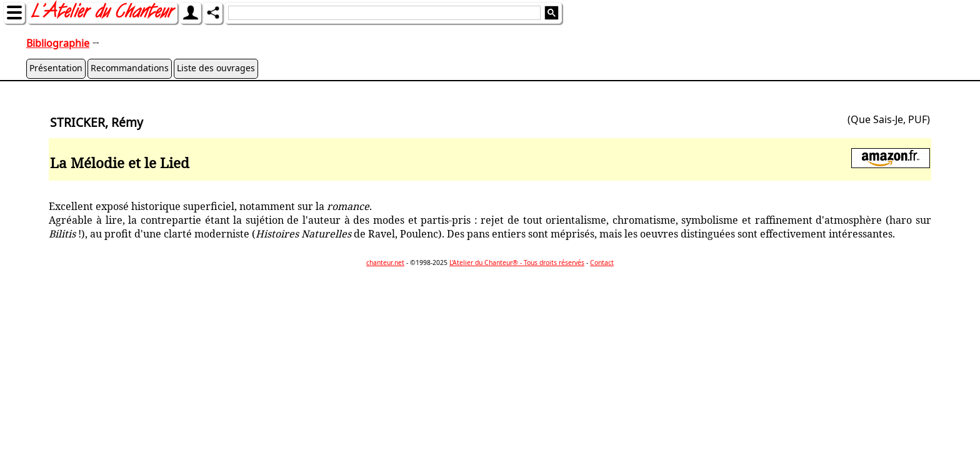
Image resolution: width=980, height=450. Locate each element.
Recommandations (130, 68)
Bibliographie (58, 43)
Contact (602, 262)
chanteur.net (385, 262)
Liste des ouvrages (216, 68)
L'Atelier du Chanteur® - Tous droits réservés (517, 262)
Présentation (56, 68)
